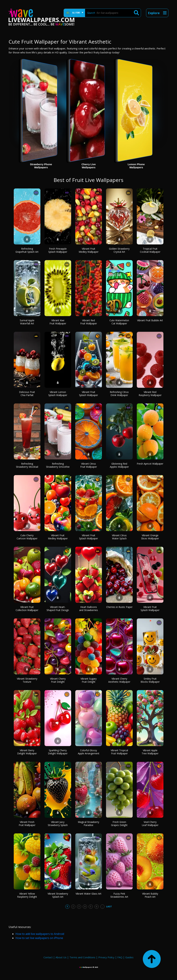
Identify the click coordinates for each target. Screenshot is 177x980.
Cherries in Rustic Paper (119, 607)
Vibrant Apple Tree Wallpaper (150, 752)
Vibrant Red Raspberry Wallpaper (150, 394)
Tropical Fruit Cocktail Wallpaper (150, 250)
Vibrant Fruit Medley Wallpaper (89, 250)
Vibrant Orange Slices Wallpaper (150, 537)
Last (109, 906)
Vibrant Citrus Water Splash (119, 537)
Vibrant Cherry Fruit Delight (58, 680)
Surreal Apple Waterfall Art (27, 322)
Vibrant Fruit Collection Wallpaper (27, 609)
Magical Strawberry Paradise (88, 823)
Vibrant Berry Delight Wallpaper (27, 752)
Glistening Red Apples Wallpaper (119, 465)
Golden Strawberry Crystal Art (119, 250)
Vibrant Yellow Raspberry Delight (27, 895)
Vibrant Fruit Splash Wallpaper (88, 394)
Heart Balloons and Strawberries (89, 609)
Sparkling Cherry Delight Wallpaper (58, 752)
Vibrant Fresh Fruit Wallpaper (27, 823)
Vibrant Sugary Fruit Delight (89, 680)
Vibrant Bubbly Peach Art (150, 895)
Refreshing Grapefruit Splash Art (27, 250)
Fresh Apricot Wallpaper (150, 464)
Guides (129, 957)
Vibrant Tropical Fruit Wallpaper (119, 752)
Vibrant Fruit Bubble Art (150, 320)
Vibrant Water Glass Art (88, 894)
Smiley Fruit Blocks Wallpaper (150, 680)
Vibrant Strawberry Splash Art (58, 895)
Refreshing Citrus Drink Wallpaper (119, 394)
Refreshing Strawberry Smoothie (58, 465)
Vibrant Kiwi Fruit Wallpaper (58, 322)
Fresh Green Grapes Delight (119, 823)
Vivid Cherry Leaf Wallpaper (150, 823)
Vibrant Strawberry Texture (27, 680)
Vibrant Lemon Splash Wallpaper (58, 394)
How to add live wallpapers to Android (40, 934)
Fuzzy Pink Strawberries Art (119, 895)
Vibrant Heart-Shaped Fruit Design (58, 609)
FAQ (120, 957)
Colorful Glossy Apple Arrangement (89, 752)
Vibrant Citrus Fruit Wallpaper (89, 465)
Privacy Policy (106, 957)
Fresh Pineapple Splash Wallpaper (58, 250)
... (102, 906)
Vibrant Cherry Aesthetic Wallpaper (119, 680)
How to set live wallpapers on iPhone (39, 938)
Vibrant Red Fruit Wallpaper (89, 322)
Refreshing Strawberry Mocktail (27, 465)
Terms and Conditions (82, 957)
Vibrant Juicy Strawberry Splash (58, 823)
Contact (48, 957)
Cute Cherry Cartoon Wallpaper (27, 537)
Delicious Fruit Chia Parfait (27, 394)
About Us (61, 957)
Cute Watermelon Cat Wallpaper (119, 322)
